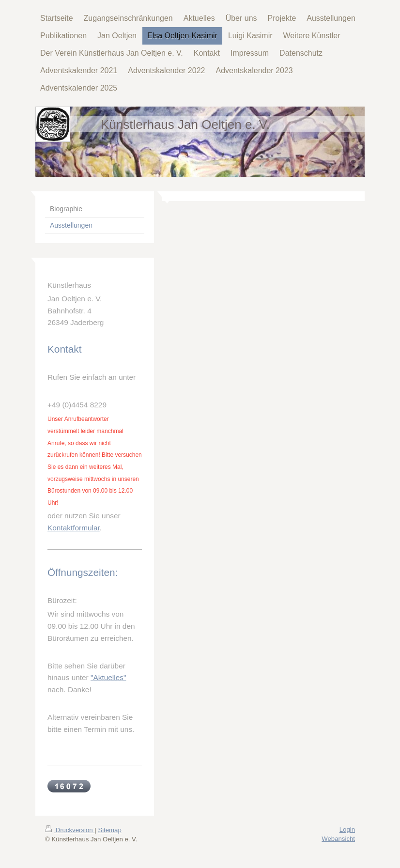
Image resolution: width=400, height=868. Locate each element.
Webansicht (338, 839)
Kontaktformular (74, 528)
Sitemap (109, 830)
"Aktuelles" (108, 677)
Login (347, 829)
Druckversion (70, 830)
